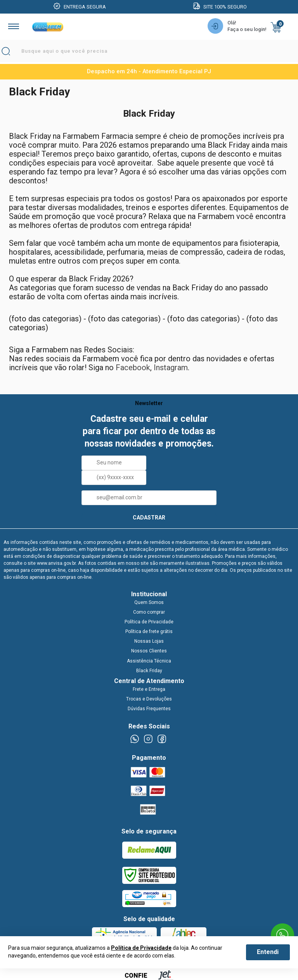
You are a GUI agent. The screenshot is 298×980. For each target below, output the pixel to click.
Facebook (133, 367)
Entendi (268, 952)
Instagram (171, 367)
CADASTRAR (149, 518)
